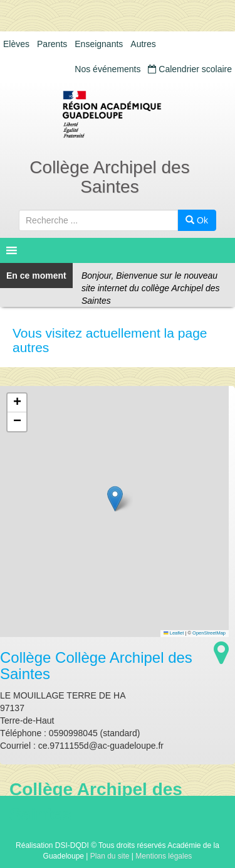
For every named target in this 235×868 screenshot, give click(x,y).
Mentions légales (164, 856)
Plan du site (110, 856)
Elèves (16, 44)
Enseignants (99, 44)
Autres (143, 44)
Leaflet (174, 633)
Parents (52, 44)
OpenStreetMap (209, 633)
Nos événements (107, 69)
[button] (115, 499)
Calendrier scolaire (190, 69)
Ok (197, 220)
